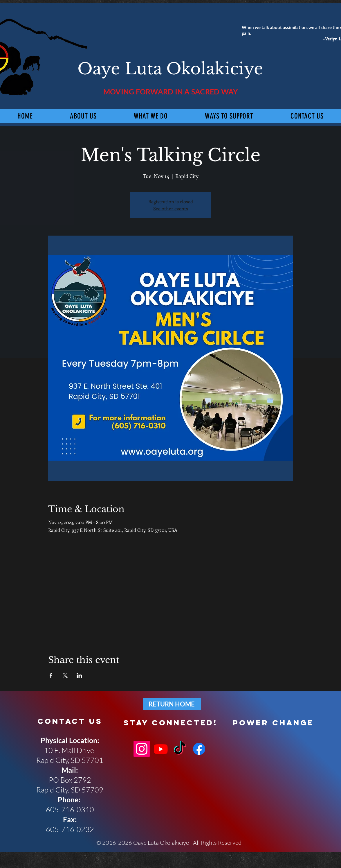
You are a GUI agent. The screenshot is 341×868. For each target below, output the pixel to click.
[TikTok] (180, 749)
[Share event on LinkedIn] (79, 675)
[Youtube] (161, 749)
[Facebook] (199, 749)
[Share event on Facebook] (51, 675)
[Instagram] (142, 749)
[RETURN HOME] (172, 704)
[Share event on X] (65, 675)
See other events (171, 208)
